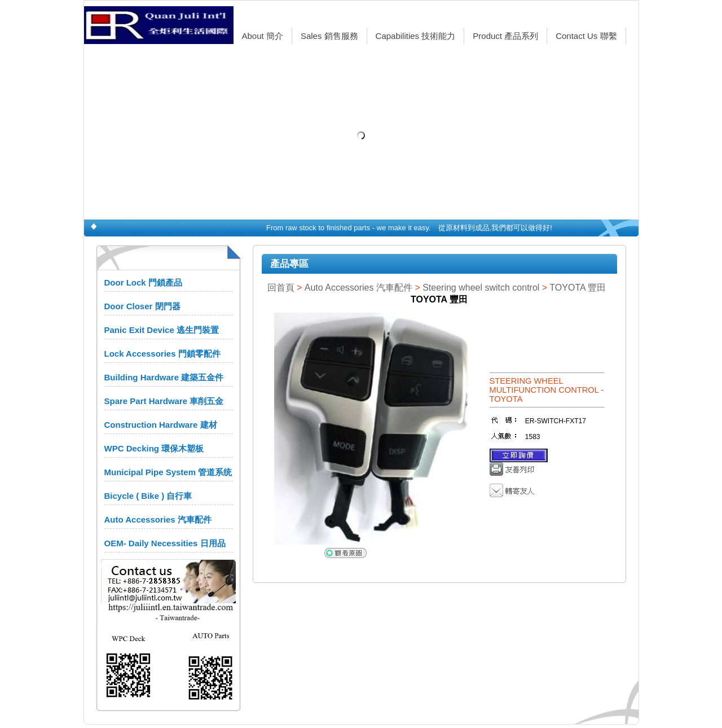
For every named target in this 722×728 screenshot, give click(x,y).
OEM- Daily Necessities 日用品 (165, 543)
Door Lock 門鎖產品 (143, 282)
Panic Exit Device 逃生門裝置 (162, 330)
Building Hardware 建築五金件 (164, 377)
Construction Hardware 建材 (161, 425)
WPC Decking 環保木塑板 (154, 448)
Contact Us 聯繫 (586, 36)
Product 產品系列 (505, 36)
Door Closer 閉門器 (142, 306)
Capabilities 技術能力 (416, 36)
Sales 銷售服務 (329, 36)
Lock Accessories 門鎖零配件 (162, 354)
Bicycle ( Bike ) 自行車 (148, 496)
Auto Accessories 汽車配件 (158, 519)
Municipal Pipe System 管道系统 (168, 472)
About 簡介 (263, 36)
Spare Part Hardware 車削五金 (164, 401)
